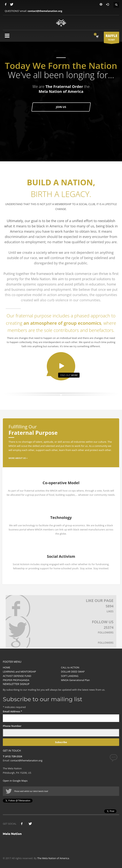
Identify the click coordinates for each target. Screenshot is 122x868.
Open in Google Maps (15, 781)
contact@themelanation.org (45, 11)
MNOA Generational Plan (75, 680)
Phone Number (12, 726)
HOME (7, 667)
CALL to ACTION (70, 667)
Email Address (13, 711)
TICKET (111, 38)
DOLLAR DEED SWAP (73, 672)
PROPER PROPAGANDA (16, 680)
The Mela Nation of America (53, 858)
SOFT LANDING (70, 676)
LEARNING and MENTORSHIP (19, 672)
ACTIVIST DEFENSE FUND (17, 676)
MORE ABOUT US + (18, 458)
